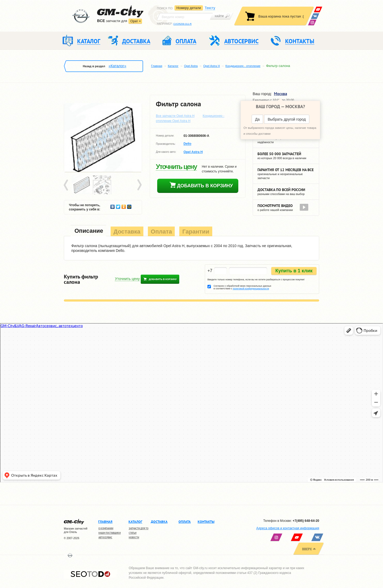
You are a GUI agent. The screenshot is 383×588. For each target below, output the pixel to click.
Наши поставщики (110, 533)
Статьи (133, 533)
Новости (134, 537)
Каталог (173, 66)
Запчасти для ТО (139, 528)
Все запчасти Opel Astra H (175, 116)
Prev (67, 185)
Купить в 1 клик (294, 271)
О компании (106, 528)
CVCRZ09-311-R (183, 24)
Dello (187, 144)
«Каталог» (117, 66)
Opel (134, 21)
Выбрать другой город (287, 119)
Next (139, 185)
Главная (157, 66)
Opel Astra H (211, 66)
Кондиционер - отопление (243, 66)
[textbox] (185, 16)
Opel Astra (191, 66)
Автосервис (105, 537)
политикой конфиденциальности (251, 289)
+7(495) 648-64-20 (306, 521)
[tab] (88, 231)
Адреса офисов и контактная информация (288, 528)
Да (257, 119)
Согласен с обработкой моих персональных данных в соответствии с (242, 287)
